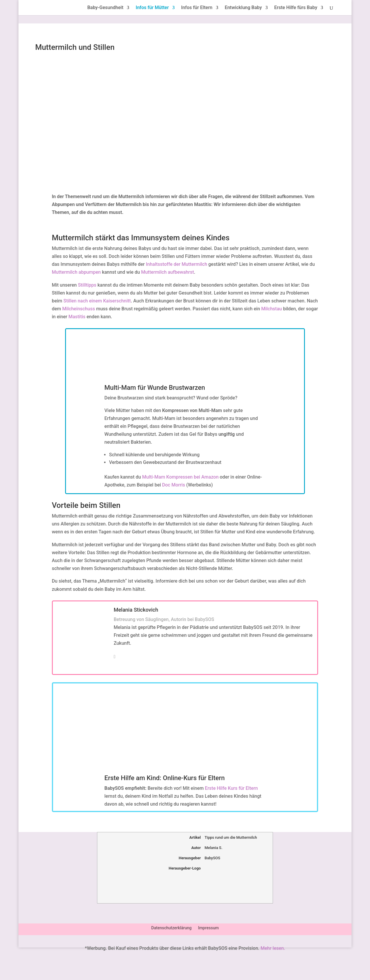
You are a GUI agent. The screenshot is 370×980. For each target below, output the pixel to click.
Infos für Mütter (152, 8)
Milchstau (271, 309)
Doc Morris (174, 485)
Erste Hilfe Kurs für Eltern (231, 788)
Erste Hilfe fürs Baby (296, 8)
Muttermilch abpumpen (76, 272)
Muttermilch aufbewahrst (167, 272)
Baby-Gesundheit (105, 8)
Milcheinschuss (79, 309)
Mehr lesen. (273, 948)
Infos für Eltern (197, 8)
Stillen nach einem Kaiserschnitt (97, 301)
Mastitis (77, 317)
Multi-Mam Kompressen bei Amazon (180, 477)
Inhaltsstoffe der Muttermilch (177, 264)
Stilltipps (87, 285)
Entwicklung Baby (243, 8)
